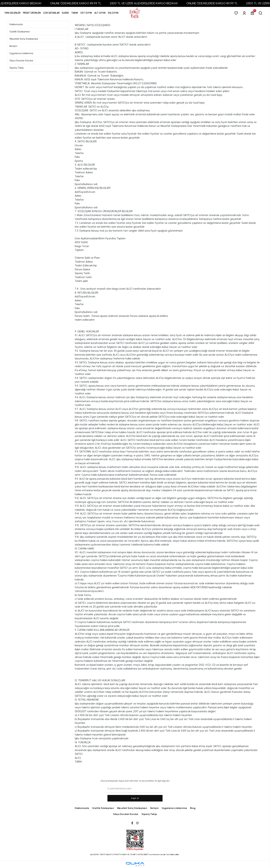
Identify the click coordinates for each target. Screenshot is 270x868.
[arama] (261, 13)
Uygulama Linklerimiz (21, 53)
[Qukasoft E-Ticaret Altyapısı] (135, 864)
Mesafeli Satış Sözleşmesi (24, 39)
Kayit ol (135, 798)
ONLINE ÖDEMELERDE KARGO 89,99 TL (80, 3)
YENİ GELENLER (12, 13)
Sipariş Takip (17, 68)
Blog (193, 808)
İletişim (13, 46)
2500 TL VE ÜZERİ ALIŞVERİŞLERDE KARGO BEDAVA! (148, 3)
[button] (32, 13)
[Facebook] (132, 823)
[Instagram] (137, 823)
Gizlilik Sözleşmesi (20, 32)
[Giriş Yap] (245, 13)
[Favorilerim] (237, 13)
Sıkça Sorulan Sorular (21, 61)
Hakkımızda (16, 24)
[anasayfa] (135, 13)
